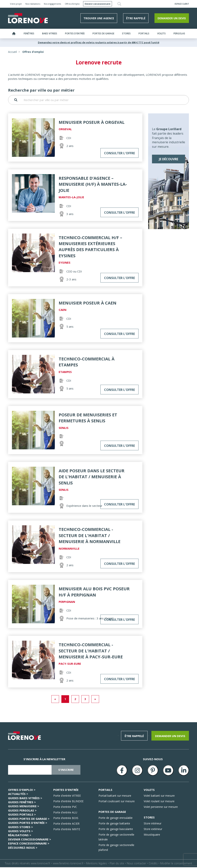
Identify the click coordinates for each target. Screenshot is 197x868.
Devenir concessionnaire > (30, 840)
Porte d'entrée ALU (65, 813)
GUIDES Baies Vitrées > (25, 799)
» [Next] (95, 700)
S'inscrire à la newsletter (44, 760)
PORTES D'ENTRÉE (66, 790)
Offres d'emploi (72, 4)
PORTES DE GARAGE (112, 813)
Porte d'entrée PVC (65, 808)
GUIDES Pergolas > (22, 811)
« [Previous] (55, 700)
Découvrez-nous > (23, 848)
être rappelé (136, 19)
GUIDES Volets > (20, 832)
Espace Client (182, 4)
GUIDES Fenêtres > (22, 803)
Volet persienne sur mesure (161, 808)
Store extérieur (153, 830)
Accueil (12, 53)
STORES (149, 818)
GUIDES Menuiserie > (24, 807)
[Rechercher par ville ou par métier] (98, 101)
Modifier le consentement (176, 864)
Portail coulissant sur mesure (117, 802)
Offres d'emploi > (22, 790)
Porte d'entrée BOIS (66, 819)
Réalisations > (20, 836)
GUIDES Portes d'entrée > (28, 824)
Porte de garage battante (114, 824)
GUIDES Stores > (20, 828)
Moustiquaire (152, 835)
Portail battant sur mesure (115, 797)
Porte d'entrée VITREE (67, 797)
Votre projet (16, 4)
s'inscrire (66, 771)
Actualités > (18, 795)
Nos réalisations (33, 4)
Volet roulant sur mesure (159, 802)
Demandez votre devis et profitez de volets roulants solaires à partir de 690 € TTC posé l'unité (99, 43)
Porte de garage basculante (116, 830)
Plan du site (117, 864)
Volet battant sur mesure (159, 797)
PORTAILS (105, 790)
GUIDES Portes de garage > (29, 819)
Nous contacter (136, 864)
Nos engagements (52, 4)
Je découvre (169, 160)
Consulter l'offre (119, 154)
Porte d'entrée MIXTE (67, 830)
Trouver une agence (99, 19)
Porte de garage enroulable (116, 819)
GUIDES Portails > (22, 815)
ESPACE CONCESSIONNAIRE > (29, 844)
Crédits (153, 864)
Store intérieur (153, 824)
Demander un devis (172, 19)
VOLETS (149, 790)
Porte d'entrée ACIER (66, 825)
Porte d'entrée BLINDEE (68, 802)
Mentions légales (97, 864)
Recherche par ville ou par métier (41, 91)
